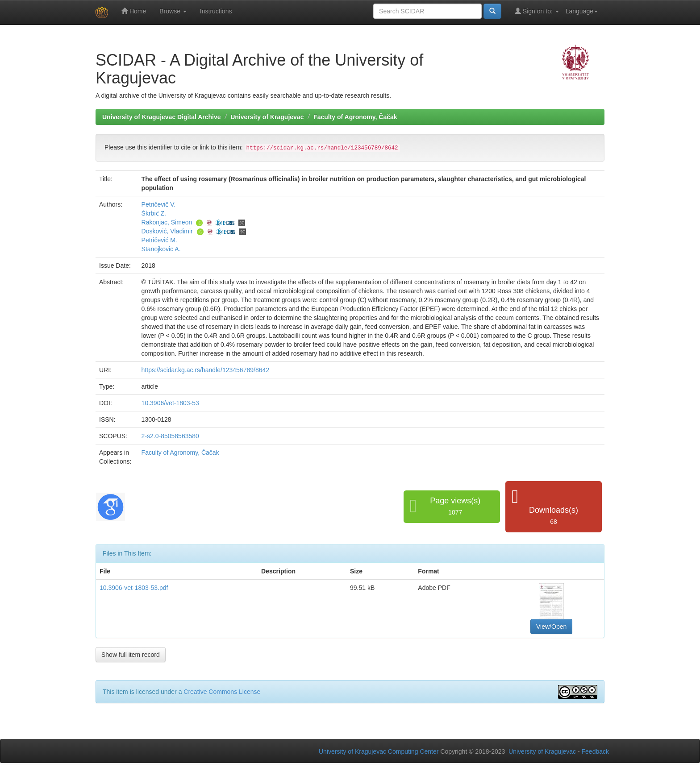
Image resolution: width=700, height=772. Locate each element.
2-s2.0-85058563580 (170, 436)
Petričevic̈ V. (159, 204)
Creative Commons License (222, 692)
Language (582, 11)
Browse (173, 11)
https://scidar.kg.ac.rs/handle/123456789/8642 (205, 370)
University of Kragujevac (267, 117)
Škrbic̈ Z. (154, 213)
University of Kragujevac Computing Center (379, 751)
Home (134, 11)
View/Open (551, 627)
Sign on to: (537, 11)
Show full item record (131, 655)
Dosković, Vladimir (167, 231)
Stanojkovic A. (161, 249)
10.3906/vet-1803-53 (170, 403)
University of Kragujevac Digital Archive (162, 117)
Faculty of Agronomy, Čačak (355, 117)
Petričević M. (159, 240)
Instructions (216, 11)
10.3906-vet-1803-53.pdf (134, 588)
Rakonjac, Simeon (167, 222)
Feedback (595, 751)
